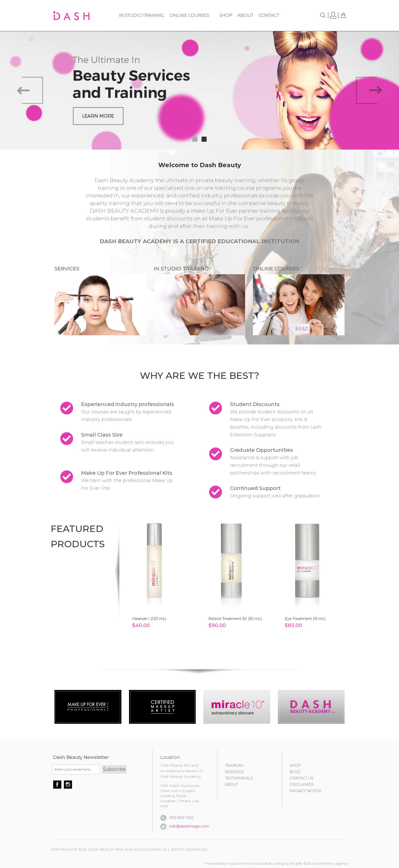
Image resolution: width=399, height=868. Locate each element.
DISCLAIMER (302, 785)
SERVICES (234, 772)
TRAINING (234, 765)
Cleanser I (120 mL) (149, 619)
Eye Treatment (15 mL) (305, 619)
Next (375, 90)
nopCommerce (241, 863)
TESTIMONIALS (239, 778)
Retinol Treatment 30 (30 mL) (235, 619)
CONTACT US (302, 778)
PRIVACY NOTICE (306, 791)
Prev (24, 90)
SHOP (295, 765)
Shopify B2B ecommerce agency (319, 863)
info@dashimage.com (189, 826)
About (232, 785)
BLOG (295, 772)
